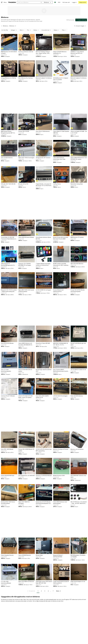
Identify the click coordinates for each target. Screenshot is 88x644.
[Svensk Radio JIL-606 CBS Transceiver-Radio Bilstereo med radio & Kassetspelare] (9, 228)
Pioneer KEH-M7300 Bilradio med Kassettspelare (78, 291)
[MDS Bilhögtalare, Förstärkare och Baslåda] (79, 546)
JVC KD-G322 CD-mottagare (60, 396)
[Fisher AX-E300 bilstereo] (79, 386)
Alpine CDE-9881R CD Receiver (26, 582)
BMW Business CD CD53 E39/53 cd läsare (9, 52)
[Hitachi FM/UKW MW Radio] (9, 466)
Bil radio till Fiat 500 (23, 184)
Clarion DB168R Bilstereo (25, 555)
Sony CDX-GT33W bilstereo (43, 131)
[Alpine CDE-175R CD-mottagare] (27, 148)
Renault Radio (39, 555)
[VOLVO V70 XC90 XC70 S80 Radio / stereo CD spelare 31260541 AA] (27, 386)
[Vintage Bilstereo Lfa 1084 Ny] (9, 68)
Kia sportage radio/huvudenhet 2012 (44, 370)
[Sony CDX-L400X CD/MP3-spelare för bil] (44, 386)
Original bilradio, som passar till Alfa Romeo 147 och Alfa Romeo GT (44, 185)
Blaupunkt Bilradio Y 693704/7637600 (58, 556)
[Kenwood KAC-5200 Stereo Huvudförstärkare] (9, 492)
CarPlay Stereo (57, 184)
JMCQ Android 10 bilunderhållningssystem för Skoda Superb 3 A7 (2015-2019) (9, 264)
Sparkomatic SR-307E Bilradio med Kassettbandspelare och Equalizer (43, 503)
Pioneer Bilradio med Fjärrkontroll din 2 (58, 291)
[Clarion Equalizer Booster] (9, 546)
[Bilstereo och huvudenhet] (79, 440)
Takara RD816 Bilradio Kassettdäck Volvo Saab (59, 158)
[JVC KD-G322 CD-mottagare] (61, 386)
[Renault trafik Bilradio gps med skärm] (79, 334)
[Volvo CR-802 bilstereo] (9, 148)
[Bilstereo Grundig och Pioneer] (61, 440)
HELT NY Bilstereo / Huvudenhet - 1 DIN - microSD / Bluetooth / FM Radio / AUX (79, 503)
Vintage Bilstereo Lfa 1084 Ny (9, 78)
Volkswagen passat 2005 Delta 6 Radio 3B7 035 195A (44, 582)
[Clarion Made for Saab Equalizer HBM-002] (61, 122)
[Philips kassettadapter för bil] (79, 572)
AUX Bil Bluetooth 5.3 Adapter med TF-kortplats (61, 79)
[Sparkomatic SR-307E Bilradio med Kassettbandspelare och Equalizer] (44, 492)
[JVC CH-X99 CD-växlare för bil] (79, 360)
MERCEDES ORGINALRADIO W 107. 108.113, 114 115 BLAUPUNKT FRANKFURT (61, 344)
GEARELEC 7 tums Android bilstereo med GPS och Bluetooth (77, 53)
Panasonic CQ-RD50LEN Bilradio (44, 476)
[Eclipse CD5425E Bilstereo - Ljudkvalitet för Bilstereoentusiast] (61, 42)
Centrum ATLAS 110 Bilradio (8, 396)
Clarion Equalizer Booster (7, 555)
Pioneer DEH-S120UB (24, 131)
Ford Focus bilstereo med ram (26, 52)
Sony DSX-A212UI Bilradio (7, 343)
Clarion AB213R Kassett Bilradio (26, 237)
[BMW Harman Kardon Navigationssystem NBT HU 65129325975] (9, 122)
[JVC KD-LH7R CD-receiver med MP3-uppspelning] (44, 440)
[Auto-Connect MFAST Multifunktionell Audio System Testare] (61, 360)
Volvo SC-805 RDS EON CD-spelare (25, 370)
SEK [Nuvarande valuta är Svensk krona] (59, 2)
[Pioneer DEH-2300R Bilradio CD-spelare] (27, 440)
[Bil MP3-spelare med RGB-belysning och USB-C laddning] (61, 254)
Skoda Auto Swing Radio (77, 184)
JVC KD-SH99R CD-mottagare (43, 290)
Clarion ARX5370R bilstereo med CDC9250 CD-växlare (79, 158)
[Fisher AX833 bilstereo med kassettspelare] (61, 492)
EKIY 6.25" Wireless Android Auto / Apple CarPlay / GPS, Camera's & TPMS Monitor (43, 53)
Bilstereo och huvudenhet (77, 449)
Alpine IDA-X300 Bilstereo (77, 264)
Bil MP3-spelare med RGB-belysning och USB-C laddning (61, 264)
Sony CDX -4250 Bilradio (7, 449)
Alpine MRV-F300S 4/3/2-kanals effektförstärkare (26, 291)
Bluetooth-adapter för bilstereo (44, 78)
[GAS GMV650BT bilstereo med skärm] (79, 466)
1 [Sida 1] (38, 591)
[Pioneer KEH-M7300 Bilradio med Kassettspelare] (79, 280)
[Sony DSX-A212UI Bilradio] (9, 334)
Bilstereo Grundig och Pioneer (61, 449)
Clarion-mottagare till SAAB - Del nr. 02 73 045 (79, 132)
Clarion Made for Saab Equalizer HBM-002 (61, 132)
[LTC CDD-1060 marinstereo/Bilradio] (9, 572)
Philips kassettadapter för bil (78, 582)
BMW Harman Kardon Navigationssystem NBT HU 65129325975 (8, 132)
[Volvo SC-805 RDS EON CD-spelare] (27, 360)
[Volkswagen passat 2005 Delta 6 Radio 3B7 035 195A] (44, 572)
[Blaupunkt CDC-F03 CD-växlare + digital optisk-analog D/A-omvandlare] (9, 280)
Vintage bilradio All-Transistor (43, 158)
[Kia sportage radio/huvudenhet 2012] (44, 360)
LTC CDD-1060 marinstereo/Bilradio (6, 582)
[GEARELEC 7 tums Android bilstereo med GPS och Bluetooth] (79, 42)
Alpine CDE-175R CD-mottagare (26, 158)
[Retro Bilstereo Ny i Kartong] (27, 68)
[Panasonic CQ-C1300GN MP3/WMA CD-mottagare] (27, 254)
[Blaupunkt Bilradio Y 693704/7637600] (61, 546)
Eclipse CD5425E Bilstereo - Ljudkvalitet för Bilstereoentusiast (60, 53)
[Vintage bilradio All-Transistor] (44, 148)
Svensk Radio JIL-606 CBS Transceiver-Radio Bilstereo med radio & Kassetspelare (9, 238)
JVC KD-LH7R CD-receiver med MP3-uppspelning (44, 450)
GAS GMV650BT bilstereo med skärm (78, 476)
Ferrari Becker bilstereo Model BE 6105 (43, 238)
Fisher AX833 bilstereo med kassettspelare (60, 503)
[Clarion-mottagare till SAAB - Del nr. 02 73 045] (79, 122)
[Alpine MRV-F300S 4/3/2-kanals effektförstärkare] (27, 280)
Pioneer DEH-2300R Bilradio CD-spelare (26, 450)
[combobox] (30, 2)
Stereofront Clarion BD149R (43, 343)
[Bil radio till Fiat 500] (27, 174)
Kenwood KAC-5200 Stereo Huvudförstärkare (8, 503)
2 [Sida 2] (41, 591)
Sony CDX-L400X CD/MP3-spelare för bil (42, 397)
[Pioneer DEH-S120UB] (27, 122)
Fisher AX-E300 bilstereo (77, 396)
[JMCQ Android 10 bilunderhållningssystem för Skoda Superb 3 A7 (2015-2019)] (9, 254)
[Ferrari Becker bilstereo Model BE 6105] (44, 228)
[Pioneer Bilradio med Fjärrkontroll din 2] (61, 280)
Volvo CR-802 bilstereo (7, 158)
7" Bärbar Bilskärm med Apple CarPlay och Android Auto (43, 264)
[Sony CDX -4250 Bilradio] (9, 440)
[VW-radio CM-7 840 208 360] (9, 174)
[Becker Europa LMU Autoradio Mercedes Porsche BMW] (61, 228)
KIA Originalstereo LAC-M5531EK (27, 476)
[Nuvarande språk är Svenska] (55, 2)
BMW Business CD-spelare (77, 237)
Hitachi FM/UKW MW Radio (8, 476)
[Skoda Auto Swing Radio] (79, 174)
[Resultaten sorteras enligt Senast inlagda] (80, 26)
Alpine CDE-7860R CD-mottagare (24, 503)
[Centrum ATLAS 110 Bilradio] (9, 386)
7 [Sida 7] (53, 591)
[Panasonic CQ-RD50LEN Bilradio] (44, 466)
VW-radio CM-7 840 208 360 (8, 184)
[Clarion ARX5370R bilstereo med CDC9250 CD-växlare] (79, 148)
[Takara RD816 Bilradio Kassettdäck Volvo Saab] (61, 148)
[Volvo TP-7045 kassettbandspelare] (9, 360)
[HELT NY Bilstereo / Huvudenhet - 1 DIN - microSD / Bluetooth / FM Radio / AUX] (79, 492)
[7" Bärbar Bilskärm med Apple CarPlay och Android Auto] (44, 254)
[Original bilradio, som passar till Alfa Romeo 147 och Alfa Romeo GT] (44, 174)
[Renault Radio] (44, 546)
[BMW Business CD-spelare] (79, 228)
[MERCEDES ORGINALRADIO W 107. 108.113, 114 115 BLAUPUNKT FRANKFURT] (61, 334)
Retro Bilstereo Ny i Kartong (25, 78)
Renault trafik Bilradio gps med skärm (78, 344)
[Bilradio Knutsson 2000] (61, 466)
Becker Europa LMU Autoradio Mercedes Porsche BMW (61, 238)
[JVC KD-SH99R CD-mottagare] (44, 280)
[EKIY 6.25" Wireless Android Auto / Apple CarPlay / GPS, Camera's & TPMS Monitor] (44, 42)
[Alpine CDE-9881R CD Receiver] (27, 572)
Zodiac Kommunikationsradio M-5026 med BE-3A (61, 582)
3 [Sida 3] (45, 591)
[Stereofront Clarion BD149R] (44, 334)
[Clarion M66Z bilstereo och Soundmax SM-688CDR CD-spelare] (27, 334)
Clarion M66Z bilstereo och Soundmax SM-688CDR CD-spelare (25, 344)
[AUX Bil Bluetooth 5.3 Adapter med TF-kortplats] (61, 68)
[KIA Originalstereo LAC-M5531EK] (27, 466)
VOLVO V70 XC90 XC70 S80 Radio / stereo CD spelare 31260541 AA (25, 397)
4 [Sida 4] (48, 591)
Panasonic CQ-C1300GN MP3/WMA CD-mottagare (25, 264)
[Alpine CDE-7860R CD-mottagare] (27, 492)
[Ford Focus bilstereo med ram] (27, 42)
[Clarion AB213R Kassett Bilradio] (27, 228)
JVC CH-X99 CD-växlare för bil (78, 370)
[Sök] (41, 2)
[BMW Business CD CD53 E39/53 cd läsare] (9, 42)
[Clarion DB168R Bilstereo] (27, 546)
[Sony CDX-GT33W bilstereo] (44, 122)
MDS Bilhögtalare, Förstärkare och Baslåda (78, 556)
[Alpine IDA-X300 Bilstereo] (79, 254)
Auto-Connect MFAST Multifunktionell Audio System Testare (61, 370)
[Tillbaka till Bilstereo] (2, 26)
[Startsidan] (12, 2)
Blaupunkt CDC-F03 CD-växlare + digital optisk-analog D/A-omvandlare (9, 291)
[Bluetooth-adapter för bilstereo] (44, 68)
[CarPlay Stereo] (61, 174)
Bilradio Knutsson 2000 (59, 476)
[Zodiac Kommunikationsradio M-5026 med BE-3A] (61, 572)
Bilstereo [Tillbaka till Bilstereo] (5, 26)
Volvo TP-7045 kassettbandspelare (6, 370)
